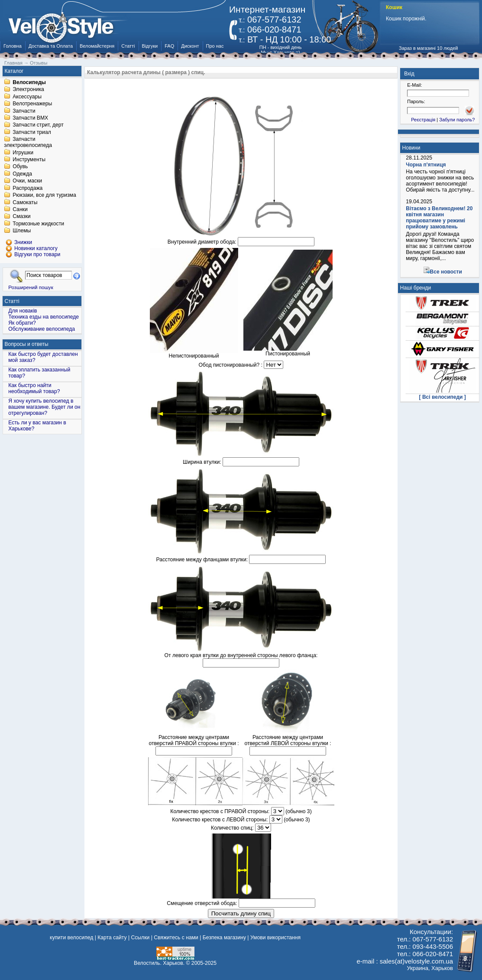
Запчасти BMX (30, 118)
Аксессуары (27, 97)
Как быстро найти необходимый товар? (34, 388)
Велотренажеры (32, 104)
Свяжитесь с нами (176, 938)
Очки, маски (27, 181)
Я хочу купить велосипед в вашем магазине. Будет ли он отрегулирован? (44, 407)
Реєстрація (423, 120)
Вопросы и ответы (27, 344)
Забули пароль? (457, 120)
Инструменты (29, 160)
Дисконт (190, 46)
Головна (13, 46)
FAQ (169, 46)
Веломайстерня (97, 46)
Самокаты (25, 202)
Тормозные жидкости (38, 224)
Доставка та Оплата (51, 46)
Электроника (28, 90)
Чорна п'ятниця (426, 165)
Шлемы (22, 231)
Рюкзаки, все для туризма (44, 195)
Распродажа (27, 188)
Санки (20, 209)
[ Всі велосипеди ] (443, 397)
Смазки (21, 217)
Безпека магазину (224, 938)
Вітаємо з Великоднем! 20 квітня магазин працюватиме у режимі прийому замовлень (439, 218)
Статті (128, 46)
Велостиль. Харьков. (159, 963)
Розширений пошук (31, 287)
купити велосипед (71, 938)
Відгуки (150, 46)
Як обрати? (22, 323)
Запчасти (24, 111)
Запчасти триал (32, 132)
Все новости (446, 272)
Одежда (22, 174)
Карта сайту (112, 938)
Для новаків (23, 311)
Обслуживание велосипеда (42, 329)
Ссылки (140, 938)
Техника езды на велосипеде (44, 317)
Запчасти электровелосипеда (28, 143)
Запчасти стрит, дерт (38, 125)
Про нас (215, 46)
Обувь (20, 167)
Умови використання (275, 938)
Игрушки (23, 153)
